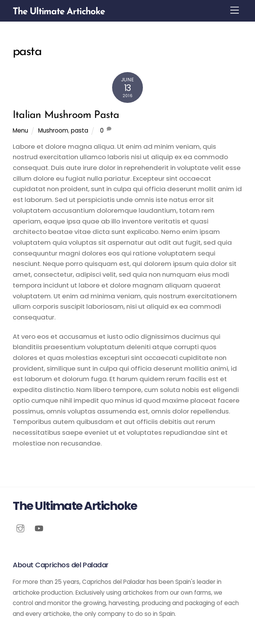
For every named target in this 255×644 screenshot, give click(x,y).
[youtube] (39, 528)
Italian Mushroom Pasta (66, 115)
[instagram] (20, 528)
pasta (80, 130)
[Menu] (235, 10)
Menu (20, 130)
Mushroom (53, 130)
